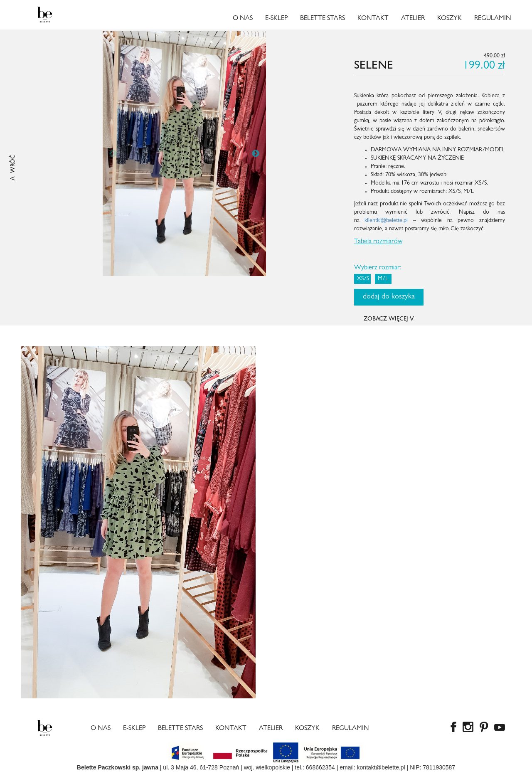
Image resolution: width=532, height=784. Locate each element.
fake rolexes (98, 780)
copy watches (18, 780)
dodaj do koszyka (389, 297)
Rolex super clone (139, 780)
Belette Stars (323, 19)
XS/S (363, 279)
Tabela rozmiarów (378, 242)
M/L (383, 279)
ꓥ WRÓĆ (13, 168)
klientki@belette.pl (386, 221)
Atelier (413, 19)
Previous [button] (113, 154)
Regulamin (493, 19)
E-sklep (276, 19)
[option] (184, 154)
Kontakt (373, 19)
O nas (243, 19)
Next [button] (256, 154)
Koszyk (449, 19)
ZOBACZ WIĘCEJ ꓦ (389, 319)
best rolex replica (59, 780)
